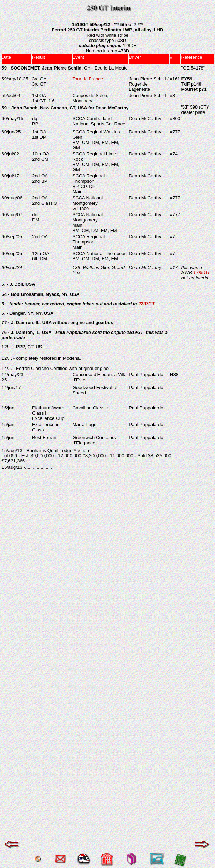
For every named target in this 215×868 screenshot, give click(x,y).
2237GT (146, 304)
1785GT (202, 273)
